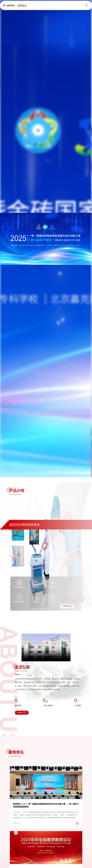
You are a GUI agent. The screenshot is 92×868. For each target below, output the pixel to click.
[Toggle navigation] (86, 5)
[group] (46, 545)
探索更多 (67, 606)
